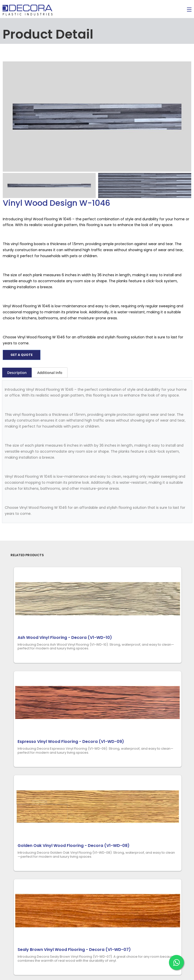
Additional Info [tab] (50, 373)
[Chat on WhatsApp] (176, 962)
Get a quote (22, 355)
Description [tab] (17, 373)
